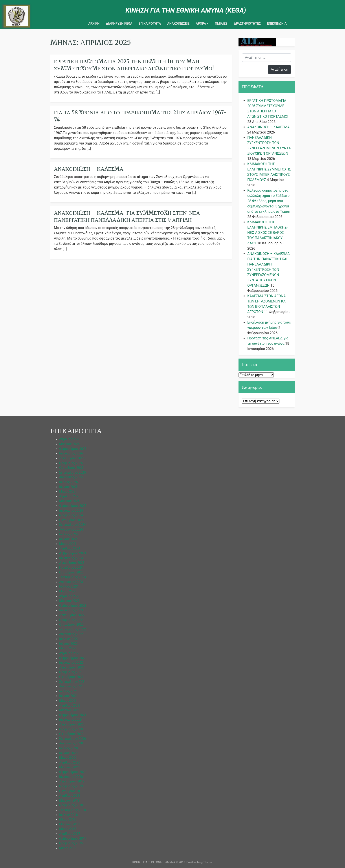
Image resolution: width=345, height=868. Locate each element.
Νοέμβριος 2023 (71, 568)
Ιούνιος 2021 (68, 696)
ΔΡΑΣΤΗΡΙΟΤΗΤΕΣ (247, 24)
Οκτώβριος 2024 (71, 520)
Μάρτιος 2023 (69, 601)
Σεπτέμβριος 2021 (72, 682)
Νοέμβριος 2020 (71, 729)
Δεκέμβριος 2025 (72, 458)
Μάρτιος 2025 (69, 501)
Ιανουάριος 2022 (71, 663)
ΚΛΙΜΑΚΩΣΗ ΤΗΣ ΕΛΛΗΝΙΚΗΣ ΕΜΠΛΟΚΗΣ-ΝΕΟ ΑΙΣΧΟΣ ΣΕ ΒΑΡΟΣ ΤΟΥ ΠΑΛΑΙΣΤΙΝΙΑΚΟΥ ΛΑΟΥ (267, 233)
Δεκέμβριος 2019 (72, 781)
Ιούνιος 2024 (68, 539)
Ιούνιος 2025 (68, 487)
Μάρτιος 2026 (69, 444)
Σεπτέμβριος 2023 (72, 577)
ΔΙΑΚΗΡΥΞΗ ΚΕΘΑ (119, 24)
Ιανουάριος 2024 (71, 558)
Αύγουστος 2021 (71, 686)
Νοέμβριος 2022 (71, 620)
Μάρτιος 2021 (69, 710)
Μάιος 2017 (68, 829)
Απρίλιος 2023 (70, 596)
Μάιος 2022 (68, 648)
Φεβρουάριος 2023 (73, 606)
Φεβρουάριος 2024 (73, 553)
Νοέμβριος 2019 (71, 786)
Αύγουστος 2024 (71, 530)
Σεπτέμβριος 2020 (72, 739)
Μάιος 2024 (68, 544)
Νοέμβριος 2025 (71, 463)
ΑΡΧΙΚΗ (94, 24)
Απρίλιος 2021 (70, 706)
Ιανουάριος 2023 (71, 610)
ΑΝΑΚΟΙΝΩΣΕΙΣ (178, 24)
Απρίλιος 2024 (70, 548)
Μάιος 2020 (68, 758)
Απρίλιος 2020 (70, 763)
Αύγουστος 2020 (71, 743)
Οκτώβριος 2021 (71, 677)
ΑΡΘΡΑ (201, 24)
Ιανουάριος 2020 (71, 777)
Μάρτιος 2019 (69, 801)
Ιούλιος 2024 (69, 534)
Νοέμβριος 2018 (71, 805)
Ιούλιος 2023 (69, 587)
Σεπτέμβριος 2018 (72, 810)
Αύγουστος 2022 (71, 634)
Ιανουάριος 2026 (71, 453)
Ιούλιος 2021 (69, 691)
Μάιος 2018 (68, 819)
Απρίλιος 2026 (70, 439)
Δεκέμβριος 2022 (72, 615)
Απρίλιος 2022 (70, 653)
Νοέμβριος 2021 (71, 672)
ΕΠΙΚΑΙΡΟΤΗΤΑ (150, 24)
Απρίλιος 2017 (70, 834)
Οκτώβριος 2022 (71, 625)
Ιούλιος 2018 (69, 815)
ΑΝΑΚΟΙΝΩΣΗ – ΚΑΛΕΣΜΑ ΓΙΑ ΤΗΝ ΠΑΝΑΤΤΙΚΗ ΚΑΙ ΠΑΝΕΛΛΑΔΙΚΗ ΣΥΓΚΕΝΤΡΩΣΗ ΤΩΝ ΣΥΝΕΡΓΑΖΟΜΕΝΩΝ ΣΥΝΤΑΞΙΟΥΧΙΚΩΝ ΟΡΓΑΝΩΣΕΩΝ (268, 270)
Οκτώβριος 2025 (71, 468)
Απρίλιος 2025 (70, 496)
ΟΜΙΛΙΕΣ (221, 24)
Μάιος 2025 (68, 492)
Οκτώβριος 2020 (71, 734)
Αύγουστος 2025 (71, 477)
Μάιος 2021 (68, 701)
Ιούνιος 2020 (68, 753)
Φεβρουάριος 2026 (73, 449)
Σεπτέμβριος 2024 (72, 525)
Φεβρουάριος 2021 (73, 715)
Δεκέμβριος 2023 (72, 563)
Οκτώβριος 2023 (71, 572)
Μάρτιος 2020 (69, 767)
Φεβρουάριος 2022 (73, 658)
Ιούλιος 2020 (69, 748)
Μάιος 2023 (68, 591)
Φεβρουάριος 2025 (73, 506)
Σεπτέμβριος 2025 (72, 473)
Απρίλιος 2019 (70, 796)
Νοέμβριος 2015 (71, 843)
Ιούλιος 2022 (69, 639)
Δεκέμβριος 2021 (72, 667)
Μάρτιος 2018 (69, 824)
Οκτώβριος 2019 (71, 791)
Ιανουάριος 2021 (71, 720)
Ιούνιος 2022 (68, 644)
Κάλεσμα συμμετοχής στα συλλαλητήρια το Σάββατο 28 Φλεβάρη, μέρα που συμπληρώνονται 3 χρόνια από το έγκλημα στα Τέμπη (269, 201)
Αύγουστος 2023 (71, 582)
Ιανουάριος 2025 (71, 511)
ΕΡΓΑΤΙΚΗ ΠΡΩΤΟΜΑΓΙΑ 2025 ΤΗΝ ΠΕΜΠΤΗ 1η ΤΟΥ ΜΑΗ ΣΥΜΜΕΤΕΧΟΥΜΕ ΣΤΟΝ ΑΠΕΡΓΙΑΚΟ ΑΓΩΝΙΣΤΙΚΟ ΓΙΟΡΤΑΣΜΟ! (134, 65)
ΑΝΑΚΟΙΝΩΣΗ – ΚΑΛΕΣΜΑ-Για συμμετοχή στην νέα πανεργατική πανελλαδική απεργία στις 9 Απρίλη (127, 216)
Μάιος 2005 (68, 848)
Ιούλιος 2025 (69, 482)
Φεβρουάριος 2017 (73, 839)
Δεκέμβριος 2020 (72, 724)
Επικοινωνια (277, 24)
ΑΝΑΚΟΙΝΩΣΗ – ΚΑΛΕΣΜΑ (89, 169)
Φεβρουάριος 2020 (73, 772)
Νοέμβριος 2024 (71, 515)
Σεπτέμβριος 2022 (72, 629)
